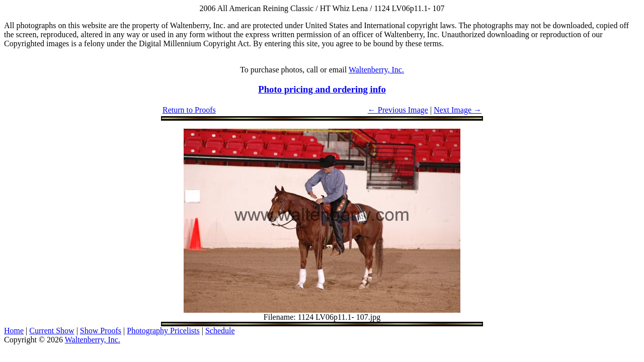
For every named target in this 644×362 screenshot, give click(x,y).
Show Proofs (101, 331)
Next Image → (458, 110)
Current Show (52, 331)
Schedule (220, 331)
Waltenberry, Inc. (376, 70)
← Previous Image (398, 110)
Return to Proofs (189, 110)
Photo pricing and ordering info (322, 89)
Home (14, 331)
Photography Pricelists (163, 331)
